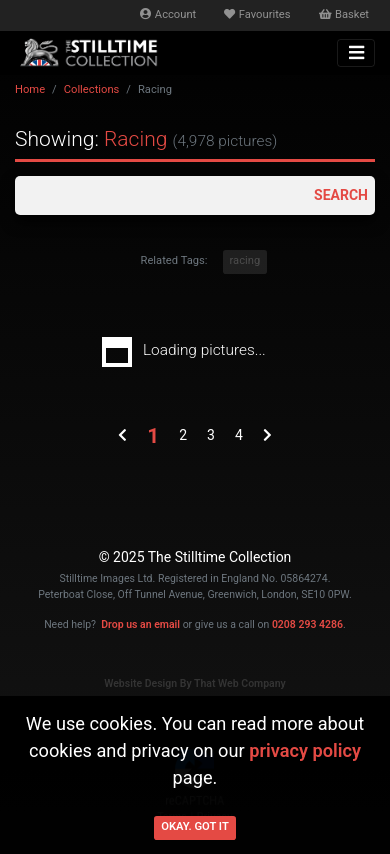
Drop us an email (140, 624)
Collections (92, 89)
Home (30, 89)
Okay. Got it (195, 826)
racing (245, 260)
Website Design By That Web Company (195, 683)
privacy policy (305, 750)
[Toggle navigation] (356, 53)
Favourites (257, 14)
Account (168, 14)
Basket (344, 14)
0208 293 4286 (307, 624)
